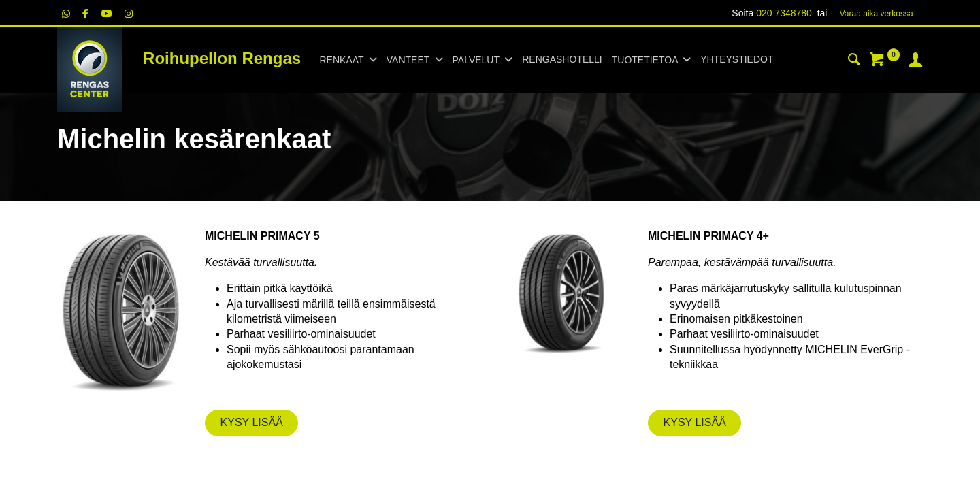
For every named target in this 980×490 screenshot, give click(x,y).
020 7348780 (784, 13)
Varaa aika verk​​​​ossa (877, 14)
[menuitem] (562, 60)
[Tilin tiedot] (915, 61)
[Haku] (854, 61)
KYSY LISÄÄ (252, 422)
